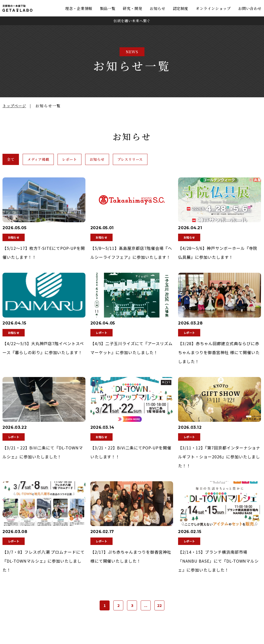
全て (15, 160)
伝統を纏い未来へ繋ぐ (132, 21)
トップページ (14, 106)
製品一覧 (108, 8)
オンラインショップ (213, 8)
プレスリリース (173, 160)
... (146, 607)
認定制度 (181, 8)
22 (159, 607)
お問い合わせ (250, 8)
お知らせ (157, 8)
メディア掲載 (52, 160)
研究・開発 (132, 8)
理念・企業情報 (79, 8)
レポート (93, 160)
